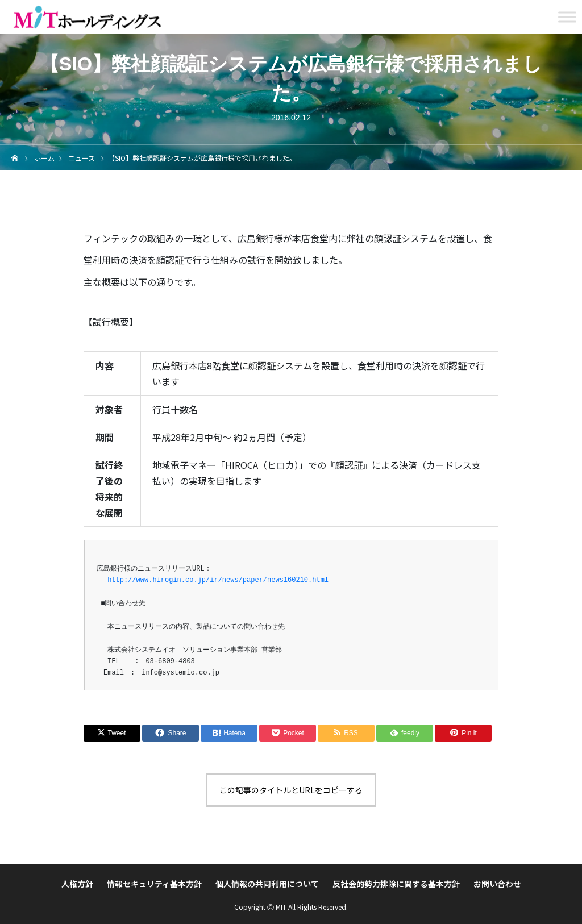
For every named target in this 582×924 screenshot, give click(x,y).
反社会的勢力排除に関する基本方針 (396, 884)
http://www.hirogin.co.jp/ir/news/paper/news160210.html (218, 580)
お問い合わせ (497, 884)
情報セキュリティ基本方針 (154, 884)
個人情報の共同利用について (267, 884)
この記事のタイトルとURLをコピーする (291, 790)
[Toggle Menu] (567, 17)
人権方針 (77, 884)
